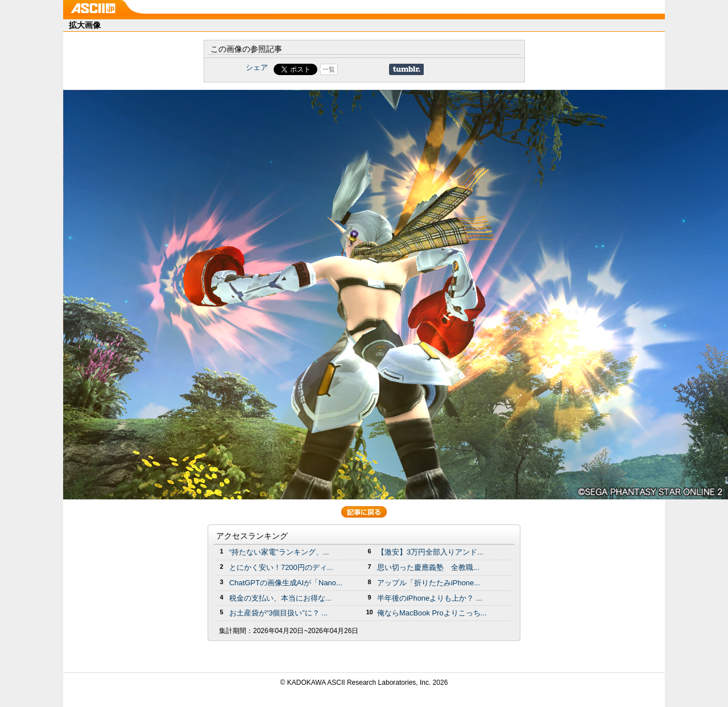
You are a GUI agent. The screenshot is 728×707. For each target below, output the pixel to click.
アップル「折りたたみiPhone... (429, 583)
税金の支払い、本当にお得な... (280, 598)
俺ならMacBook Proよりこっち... (432, 613)
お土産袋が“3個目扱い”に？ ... (278, 613)
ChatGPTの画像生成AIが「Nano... (286, 583)
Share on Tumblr (406, 69)
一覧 (329, 69)
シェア (257, 67)
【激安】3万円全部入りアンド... (430, 552)
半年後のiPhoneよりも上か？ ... (430, 598)
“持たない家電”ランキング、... (279, 552)
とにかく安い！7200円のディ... (281, 567)
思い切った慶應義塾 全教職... (428, 567)
